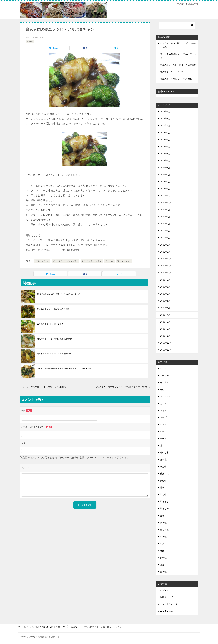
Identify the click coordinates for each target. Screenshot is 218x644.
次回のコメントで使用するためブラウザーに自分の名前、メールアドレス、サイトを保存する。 (76, 458)
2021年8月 (165, 217)
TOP (43, 627)
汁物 (162, 488)
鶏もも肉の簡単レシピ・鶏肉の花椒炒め (54, 354)
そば (162, 389)
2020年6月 (165, 301)
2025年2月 (165, 125)
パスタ (163, 424)
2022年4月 (165, 168)
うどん (163, 368)
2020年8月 (165, 287)
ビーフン (164, 431)
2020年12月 (166, 259)
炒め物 (30, 42)
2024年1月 (165, 140)
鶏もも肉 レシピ (124, 261)
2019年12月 (166, 343)
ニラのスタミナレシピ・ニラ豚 (50, 324)
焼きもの (164, 508)
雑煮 (162, 565)
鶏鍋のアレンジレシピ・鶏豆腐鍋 (176, 79)
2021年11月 (166, 196)
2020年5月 (165, 308)
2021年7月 (165, 224)
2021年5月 (165, 231)
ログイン (164, 590)
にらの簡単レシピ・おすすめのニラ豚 (53, 309)
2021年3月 (165, 245)
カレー (163, 403)
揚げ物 (163, 481)
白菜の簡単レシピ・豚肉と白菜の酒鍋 (178, 65)
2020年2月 (165, 329)
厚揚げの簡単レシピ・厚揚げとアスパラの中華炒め (59, 294)
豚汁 (162, 551)
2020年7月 (165, 294)
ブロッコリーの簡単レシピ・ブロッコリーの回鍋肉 (44, 387)
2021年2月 (165, 252)
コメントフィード (169, 604)
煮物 (162, 516)
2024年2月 (165, 133)
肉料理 (163, 523)
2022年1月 (165, 189)
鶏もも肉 (109, 261)
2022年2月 (165, 182)
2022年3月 (165, 175)
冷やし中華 (165, 452)
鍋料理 (163, 558)
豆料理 (163, 537)
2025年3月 (165, 119)
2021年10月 (166, 203)
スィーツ (164, 410)
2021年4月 (165, 238)
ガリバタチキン (42, 261)
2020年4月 (165, 315)
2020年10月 (166, 273)
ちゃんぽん (165, 396)
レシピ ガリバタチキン (92, 261)
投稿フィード (167, 597)
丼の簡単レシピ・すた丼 (172, 72)
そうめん (164, 382)
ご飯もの (164, 375)
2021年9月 (165, 210)
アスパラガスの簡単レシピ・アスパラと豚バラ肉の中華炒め (121, 387)
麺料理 (163, 572)
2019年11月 (166, 350)
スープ (163, 417)
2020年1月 (165, 336)
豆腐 (162, 544)
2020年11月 (166, 266)
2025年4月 (165, 112)
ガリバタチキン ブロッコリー (65, 261)
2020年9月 (165, 280)
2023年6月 (165, 147)
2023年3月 (165, 154)
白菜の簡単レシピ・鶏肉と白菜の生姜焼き (55, 339)
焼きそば (164, 502)
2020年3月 (165, 322)
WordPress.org (167, 611)
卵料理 (163, 459)
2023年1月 (165, 161)
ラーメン (164, 439)
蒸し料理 (164, 530)
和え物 (163, 466)
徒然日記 (164, 473)
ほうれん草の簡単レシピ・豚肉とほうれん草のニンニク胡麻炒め (64, 369)
